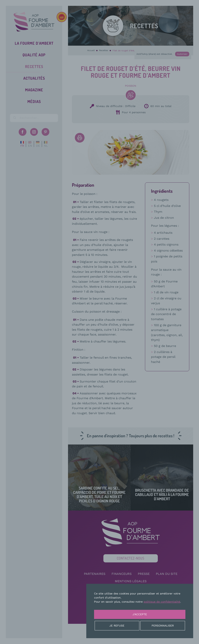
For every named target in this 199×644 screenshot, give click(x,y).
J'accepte (140, 614)
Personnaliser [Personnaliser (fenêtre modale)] (163, 626)
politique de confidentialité (162, 602)
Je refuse (117, 626)
